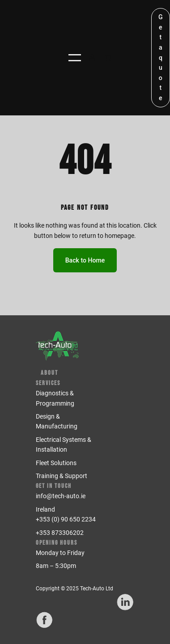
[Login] (92, 57)
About (49, 373)
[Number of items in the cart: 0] (108, 57)
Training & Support (62, 476)
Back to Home (85, 260)
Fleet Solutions (56, 463)
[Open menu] (75, 58)
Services (48, 383)
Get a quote (161, 57)
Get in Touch (54, 486)
